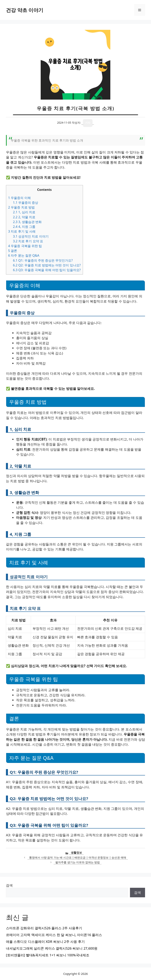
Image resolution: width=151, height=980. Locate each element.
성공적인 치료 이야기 (31, 236)
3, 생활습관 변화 (27, 222)
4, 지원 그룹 (24, 227)
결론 (13, 251)
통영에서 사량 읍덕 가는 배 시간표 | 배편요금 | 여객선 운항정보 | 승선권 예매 (78, 857)
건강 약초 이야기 (25, 10)
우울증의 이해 (19, 198)
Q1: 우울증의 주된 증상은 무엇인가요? (43, 260)
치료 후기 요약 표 (28, 241)
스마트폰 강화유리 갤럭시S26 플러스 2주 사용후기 (44, 928)
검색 (9, 885)
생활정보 (76, 852)
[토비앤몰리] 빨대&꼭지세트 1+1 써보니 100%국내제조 (48, 955)
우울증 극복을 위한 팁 (25, 246)
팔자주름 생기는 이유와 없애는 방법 (78, 862)
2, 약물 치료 (24, 217)
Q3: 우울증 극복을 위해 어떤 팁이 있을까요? (47, 270)
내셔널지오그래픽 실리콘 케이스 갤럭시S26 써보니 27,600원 (52, 948)
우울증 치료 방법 (21, 207)
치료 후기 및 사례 (22, 231)
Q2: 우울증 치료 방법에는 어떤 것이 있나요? (47, 265)
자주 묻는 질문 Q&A (24, 255)
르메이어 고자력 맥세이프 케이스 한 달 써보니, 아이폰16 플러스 (54, 935)
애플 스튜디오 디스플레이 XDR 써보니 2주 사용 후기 (45, 942)
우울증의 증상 (25, 203)
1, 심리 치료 (24, 212)
